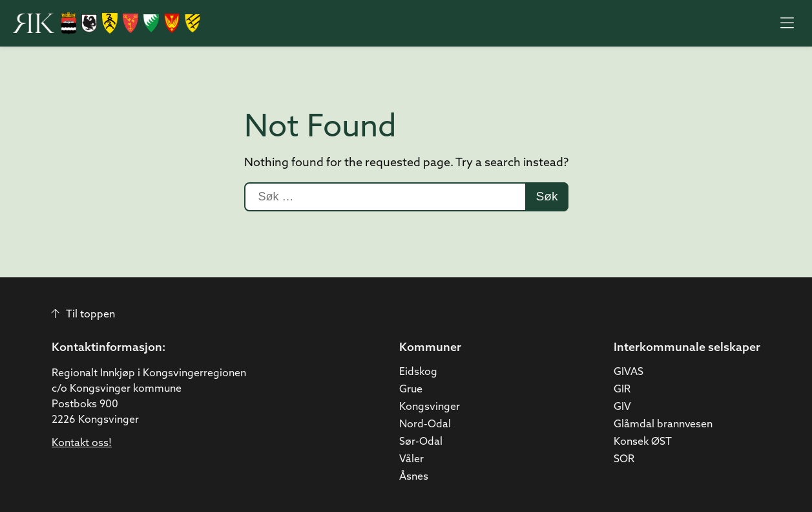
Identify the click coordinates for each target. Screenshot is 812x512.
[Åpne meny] (787, 23)
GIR (622, 390)
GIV (622, 407)
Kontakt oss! (82, 443)
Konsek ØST (643, 442)
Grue (411, 390)
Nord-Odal (425, 425)
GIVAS (629, 372)
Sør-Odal (421, 442)
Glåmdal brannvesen (663, 425)
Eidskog (418, 372)
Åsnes (414, 477)
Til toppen (83, 315)
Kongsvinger (430, 407)
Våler (411, 460)
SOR (624, 460)
